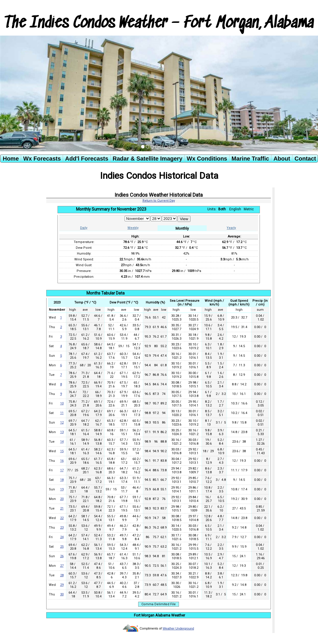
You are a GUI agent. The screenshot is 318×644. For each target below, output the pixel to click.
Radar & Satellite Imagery (148, 159)
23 (62, 528)
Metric (249, 209)
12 (62, 423)
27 (62, 566)
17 (62, 470)
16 (62, 461)
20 (62, 499)
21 (62, 508)
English (235, 209)
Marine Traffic (250, 159)
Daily (84, 228)
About (282, 159)
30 (62, 594)
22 (62, 518)
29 (62, 585)
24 (62, 537)
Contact (305, 159)
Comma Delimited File (159, 604)
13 (62, 432)
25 (62, 547)
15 (62, 451)
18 (62, 480)
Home (11, 159)
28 (62, 575)
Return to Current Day (159, 201)
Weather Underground (178, 628)
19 (62, 489)
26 (62, 556)
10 (62, 403)
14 (62, 442)
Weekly (133, 228)
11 (62, 413)
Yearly (231, 228)
